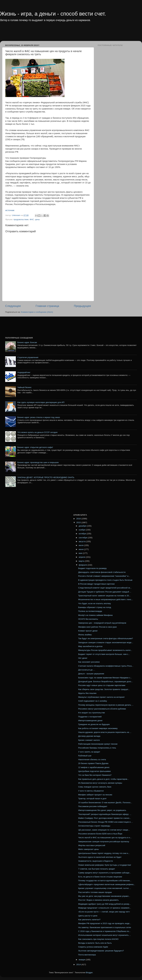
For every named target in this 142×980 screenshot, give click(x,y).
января (82, 960)
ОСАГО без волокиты (88, 619)
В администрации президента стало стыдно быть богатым (105, 580)
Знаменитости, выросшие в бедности (96, 861)
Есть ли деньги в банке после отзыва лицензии (100, 877)
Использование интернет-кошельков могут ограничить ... (105, 935)
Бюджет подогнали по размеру (92, 568)
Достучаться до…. (87, 670)
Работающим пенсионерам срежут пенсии (98, 744)
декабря (83, 526)
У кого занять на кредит (89, 752)
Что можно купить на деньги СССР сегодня (37, 432)
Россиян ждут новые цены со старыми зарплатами (102, 685)
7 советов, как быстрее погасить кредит (97, 869)
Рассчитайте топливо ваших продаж (95, 892)
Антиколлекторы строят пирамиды (94, 826)
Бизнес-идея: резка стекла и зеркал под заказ (39, 417)
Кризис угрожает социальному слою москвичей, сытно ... (105, 888)
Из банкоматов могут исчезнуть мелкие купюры (100, 783)
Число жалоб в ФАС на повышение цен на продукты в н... (105, 838)
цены (37, 219)
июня (81, 549)
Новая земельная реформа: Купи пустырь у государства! (105, 865)
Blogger (89, 973)
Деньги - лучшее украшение (91, 674)
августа (82, 541)
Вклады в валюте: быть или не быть (95, 943)
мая (81, 553)
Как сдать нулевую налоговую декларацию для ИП (41, 402)
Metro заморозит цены (89, 849)
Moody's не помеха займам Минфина (95, 615)
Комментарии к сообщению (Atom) (37, 312)
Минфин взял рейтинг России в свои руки (97, 627)
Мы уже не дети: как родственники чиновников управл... (104, 896)
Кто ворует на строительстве (92, 713)
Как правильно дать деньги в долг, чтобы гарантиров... (104, 779)
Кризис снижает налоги (89, 740)
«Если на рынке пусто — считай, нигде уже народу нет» (104, 912)
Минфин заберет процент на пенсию (95, 795)
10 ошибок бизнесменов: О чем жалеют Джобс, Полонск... (105, 803)
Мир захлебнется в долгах (90, 646)
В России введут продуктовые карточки (96, 584)
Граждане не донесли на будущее (94, 724)
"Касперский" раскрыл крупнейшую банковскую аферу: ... (105, 814)
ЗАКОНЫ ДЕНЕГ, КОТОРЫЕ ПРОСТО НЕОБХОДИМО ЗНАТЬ (46, 477)
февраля (83, 565)
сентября (83, 538)
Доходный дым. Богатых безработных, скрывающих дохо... (106, 681)
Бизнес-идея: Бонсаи (27, 342)
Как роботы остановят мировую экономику (98, 728)
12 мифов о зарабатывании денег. (94, 767)
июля (81, 545)
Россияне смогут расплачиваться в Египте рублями (102, 709)
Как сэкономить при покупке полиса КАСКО (98, 939)
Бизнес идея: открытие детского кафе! (35, 447)
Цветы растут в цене (88, 916)
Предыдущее (82, 306)
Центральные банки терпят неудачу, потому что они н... (104, 853)
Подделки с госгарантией (90, 717)
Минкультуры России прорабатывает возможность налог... (105, 650)
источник (10, 210)
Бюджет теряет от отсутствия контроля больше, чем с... (104, 654)
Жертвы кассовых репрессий (92, 845)
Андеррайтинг (24, 372)
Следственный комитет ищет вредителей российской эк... (105, 588)
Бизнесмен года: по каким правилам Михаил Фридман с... (105, 678)
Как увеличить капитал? (89, 920)
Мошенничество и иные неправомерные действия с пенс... (106, 599)
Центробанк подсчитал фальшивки (94, 771)
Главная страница (47, 306)
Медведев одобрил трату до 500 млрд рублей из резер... (105, 904)
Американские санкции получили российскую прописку (104, 842)
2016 (79, 519)
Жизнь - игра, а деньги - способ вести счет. (53, 14)
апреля (82, 557)
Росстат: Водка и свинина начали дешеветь (99, 900)
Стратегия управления (28, 357)
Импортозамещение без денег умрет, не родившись (102, 810)
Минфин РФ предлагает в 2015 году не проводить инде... (105, 923)
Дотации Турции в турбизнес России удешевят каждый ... (105, 592)
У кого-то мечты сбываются (91, 791)
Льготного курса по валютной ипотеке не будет (100, 857)
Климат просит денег (88, 631)
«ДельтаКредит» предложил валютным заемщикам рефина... (107, 884)
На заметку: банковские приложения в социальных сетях (105, 927)
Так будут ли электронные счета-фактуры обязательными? (106, 638)
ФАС (32, 219)
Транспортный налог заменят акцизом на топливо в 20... (104, 596)
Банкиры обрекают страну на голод (95, 607)
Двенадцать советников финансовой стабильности (102, 572)
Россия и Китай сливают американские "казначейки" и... (104, 576)
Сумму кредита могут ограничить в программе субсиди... (105, 873)
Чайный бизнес (24, 387)
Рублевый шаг (85, 756)
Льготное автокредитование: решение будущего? (101, 951)
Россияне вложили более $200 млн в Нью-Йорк (100, 834)
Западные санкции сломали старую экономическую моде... (106, 642)
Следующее (13, 306)
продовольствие (21, 219)
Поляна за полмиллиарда (90, 611)
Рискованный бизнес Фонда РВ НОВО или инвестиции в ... (106, 822)
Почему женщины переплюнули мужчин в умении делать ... (106, 705)
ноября (82, 530)
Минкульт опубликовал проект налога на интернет (101, 697)
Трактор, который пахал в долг (92, 799)
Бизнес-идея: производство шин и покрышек (38, 462)
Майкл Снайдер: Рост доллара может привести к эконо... (105, 818)
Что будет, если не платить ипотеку (95, 603)
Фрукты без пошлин (87, 693)
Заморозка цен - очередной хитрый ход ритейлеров (102, 623)
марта (82, 561)
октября (83, 534)
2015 (79, 522)
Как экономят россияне (89, 662)
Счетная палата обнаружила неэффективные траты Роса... (106, 666)
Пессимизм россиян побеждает (93, 806)
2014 (79, 964)
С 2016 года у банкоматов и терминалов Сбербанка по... (105, 931)
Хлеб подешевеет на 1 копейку (93, 701)
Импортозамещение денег (90, 721)
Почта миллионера (87, 955)
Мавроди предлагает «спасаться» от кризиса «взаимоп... (105, 908)
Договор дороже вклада (89, 736)
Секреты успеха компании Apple (93, 947)
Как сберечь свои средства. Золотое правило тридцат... (104, 689)
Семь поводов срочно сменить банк (95, 787)
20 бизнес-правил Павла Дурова (93, 763)
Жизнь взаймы (85, 635)
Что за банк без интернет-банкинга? (95, 775)
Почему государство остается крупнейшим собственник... (105, 881)
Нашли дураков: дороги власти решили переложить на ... (105, 732)
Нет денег (83, 658)
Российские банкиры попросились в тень (97, 748)
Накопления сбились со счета (92, 760)
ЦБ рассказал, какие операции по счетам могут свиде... (104, 830)
